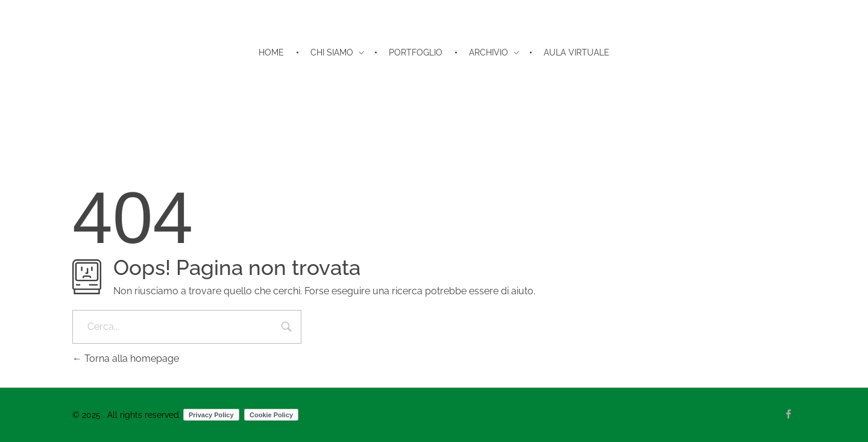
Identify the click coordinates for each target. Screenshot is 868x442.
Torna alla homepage (126, 358)
